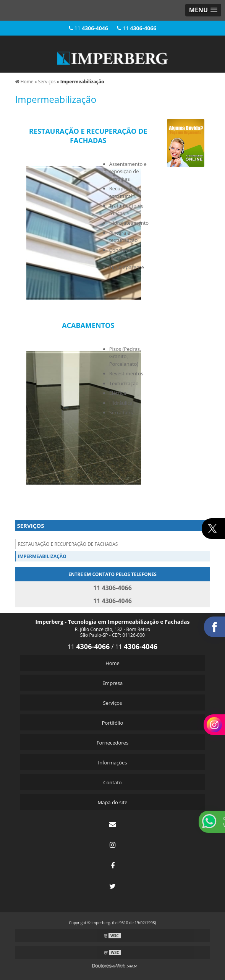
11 (88, 28)
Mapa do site (112, 802)
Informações (113, 763)
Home (112, 663)
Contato (112, 782)
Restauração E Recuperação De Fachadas (68, 544)
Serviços (30, 526)
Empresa (112, 683)
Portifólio (112, 723)
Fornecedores (112, 743)
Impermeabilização (42, 556)
